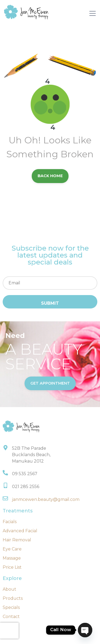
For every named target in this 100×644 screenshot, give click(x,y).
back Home (50, 176)
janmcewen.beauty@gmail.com (46, 499)
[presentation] (9, 631)
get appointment (50, 383)
